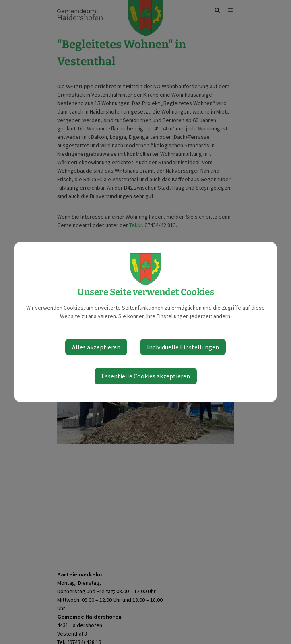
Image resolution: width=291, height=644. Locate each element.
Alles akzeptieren (96, 347)
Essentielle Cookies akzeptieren (146, 376)
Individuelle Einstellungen (183, 347)
